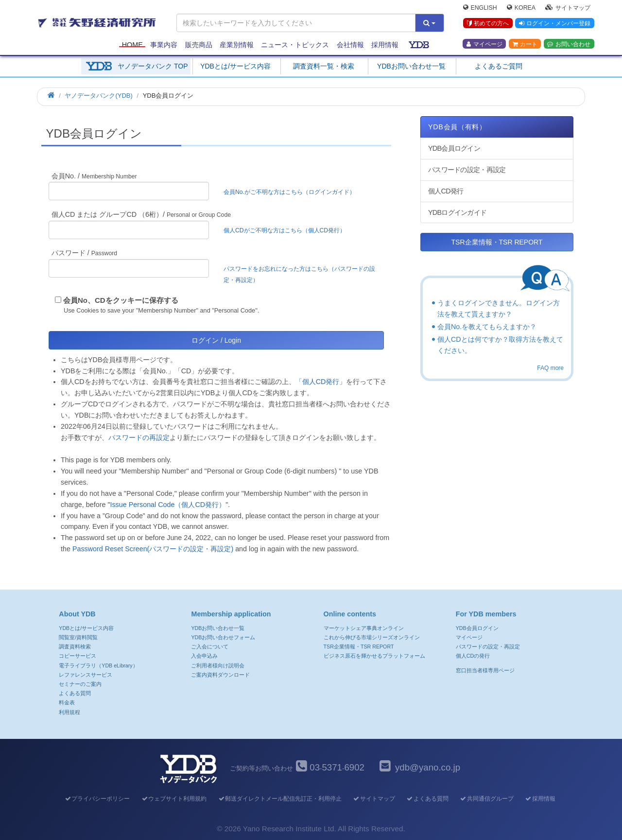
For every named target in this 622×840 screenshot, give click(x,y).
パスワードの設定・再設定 (467, 170)
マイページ (484, 44)
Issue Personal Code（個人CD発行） (168, 505)
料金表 (67, 702)
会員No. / (94, 176)
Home (132, 45)
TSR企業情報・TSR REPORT (497, 242)
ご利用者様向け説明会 (218, 665)
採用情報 (385, 45)
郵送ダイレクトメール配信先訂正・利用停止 (280, 799)
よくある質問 (75, 693)
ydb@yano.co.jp (428, 767)
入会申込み (204, 656)
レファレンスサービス (86, 675)
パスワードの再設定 (139, 437)
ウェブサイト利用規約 (174, 799)
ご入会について (210, 647)
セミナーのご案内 (80, 684)
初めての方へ (488, 24)
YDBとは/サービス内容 (235, 66)
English (480, 8)
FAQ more (550, 368)
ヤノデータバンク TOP (153, 66)
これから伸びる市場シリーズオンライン (372, 637)
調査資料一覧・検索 (324, 66)
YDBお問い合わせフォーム (223, 637)
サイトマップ (568, 8)
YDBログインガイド (457, 212)
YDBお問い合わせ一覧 (411, 66)
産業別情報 (237, 45)
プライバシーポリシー (97, 799)
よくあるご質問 (499, 66)
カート (525, 44)
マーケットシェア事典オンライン (364, 628)
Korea (521, 8)
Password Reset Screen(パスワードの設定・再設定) (153, 549)
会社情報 (350, 45)
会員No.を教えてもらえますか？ (487, 327)
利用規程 (69, 712)
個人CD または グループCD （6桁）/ (141, 214)
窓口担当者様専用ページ (485, 670)
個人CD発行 (446, 191)
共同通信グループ (487, 799)
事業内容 (164, 45)
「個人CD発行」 (321, 382)
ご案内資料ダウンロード (220, 675)
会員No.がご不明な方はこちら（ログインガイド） (292, 192)
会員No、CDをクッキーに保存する (121, 300)
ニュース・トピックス (295, 45)
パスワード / (84, 253)
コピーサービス (78, 656)
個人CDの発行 (473, 656)
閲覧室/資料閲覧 (78, 637)
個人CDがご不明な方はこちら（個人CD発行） (285, 230)
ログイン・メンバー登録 (554, 24)
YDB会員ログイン (454, 148)
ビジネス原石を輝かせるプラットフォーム (374, 656)
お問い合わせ (569, 44)
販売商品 (199, 45)
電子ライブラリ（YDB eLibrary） (98, 665)
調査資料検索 (75, 647)
